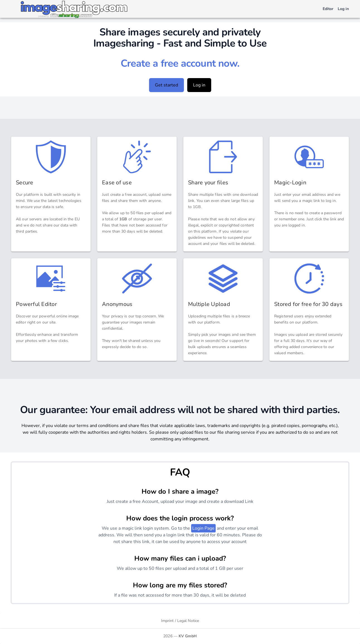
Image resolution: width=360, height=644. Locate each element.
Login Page (203, 528)
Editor (328, 9)
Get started (166, 85)
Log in (343, 9)
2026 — (180, 636)
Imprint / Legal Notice (180, 621)
